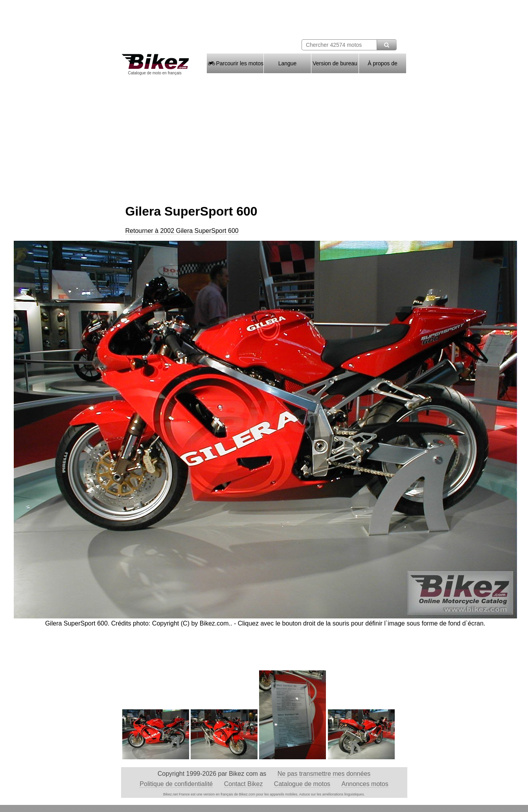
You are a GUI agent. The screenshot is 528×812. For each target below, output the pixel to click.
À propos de (383, 63)
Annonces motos (365, 784)
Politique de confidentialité (176, 784)
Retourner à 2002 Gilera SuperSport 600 (182, 231)
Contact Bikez (244, 784)
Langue (288, 63)
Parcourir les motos (235, 63)
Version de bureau (335, 63)
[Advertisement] (264, 137)
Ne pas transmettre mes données (324, 774)
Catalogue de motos (302, 784)
